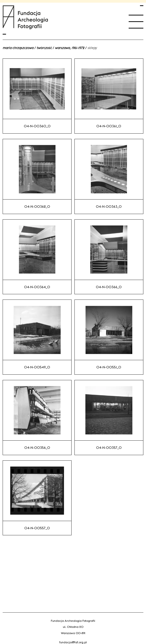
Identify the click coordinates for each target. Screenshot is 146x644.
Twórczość (44, 48)
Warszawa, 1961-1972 (70, 48)
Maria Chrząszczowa (18, 48)
